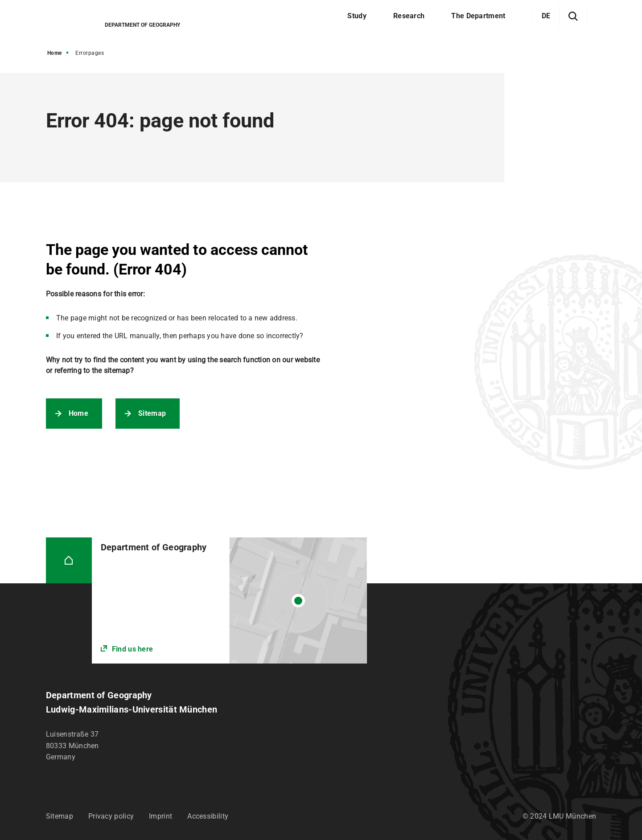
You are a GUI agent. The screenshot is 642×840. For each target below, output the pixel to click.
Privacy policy (111, 816)
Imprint (160, 816)
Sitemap (152, 413)
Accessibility (208, 816)
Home (55, 53)
